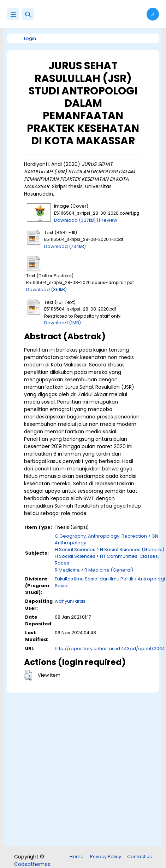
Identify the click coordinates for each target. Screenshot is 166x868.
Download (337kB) (75, 220)
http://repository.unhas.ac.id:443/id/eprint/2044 (110, 649)
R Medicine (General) (109, 570)
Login (30, 38)
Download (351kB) (46, 290)
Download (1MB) (63, 323)
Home (77, 857)
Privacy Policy (106, 857)
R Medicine (67, 570)
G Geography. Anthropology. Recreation (101, 536)
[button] (28, 14)
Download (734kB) (65, 246)
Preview (108, 220)
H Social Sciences (75, 549)
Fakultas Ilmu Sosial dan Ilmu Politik (94, 579)
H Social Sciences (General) (132, 549)
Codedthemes (32, 864)
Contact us (140, 857)
